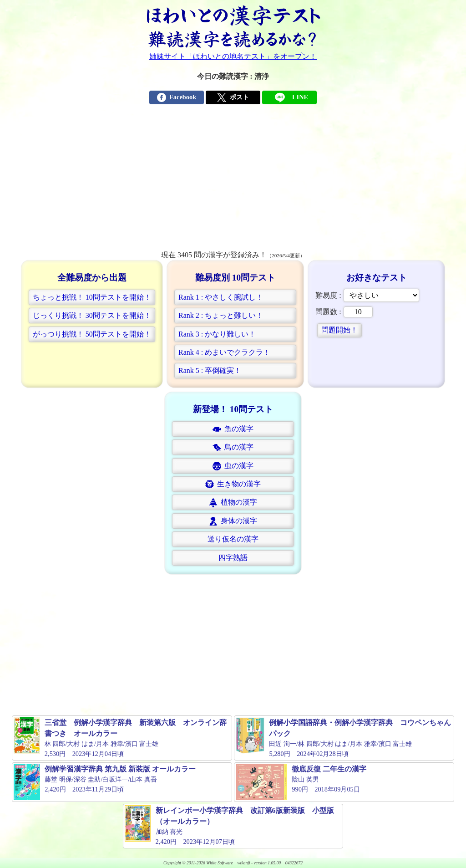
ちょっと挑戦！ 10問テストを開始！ (92, 297)
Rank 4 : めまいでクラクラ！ (224, 352)
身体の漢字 (233, 521)
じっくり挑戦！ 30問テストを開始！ (92, 315)
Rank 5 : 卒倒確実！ (210, 370)
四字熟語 (233, 558)
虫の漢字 (233, 466)
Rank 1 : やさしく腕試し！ (221, 297)
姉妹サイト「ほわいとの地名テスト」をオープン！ (233, 56)
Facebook (177, 97)
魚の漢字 (233, 429)
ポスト (233, 97)
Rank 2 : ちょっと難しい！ (221, 315)
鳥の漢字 (233, 447)
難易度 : (367, 295)
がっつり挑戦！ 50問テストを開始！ (92, 334)
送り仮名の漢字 (233, 539)
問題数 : (344, 312)
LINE (289, 97)
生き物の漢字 (233, 484)
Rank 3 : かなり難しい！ (217, 334)
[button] (92, 297)
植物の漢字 (233, 503)
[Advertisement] (233, 181)
